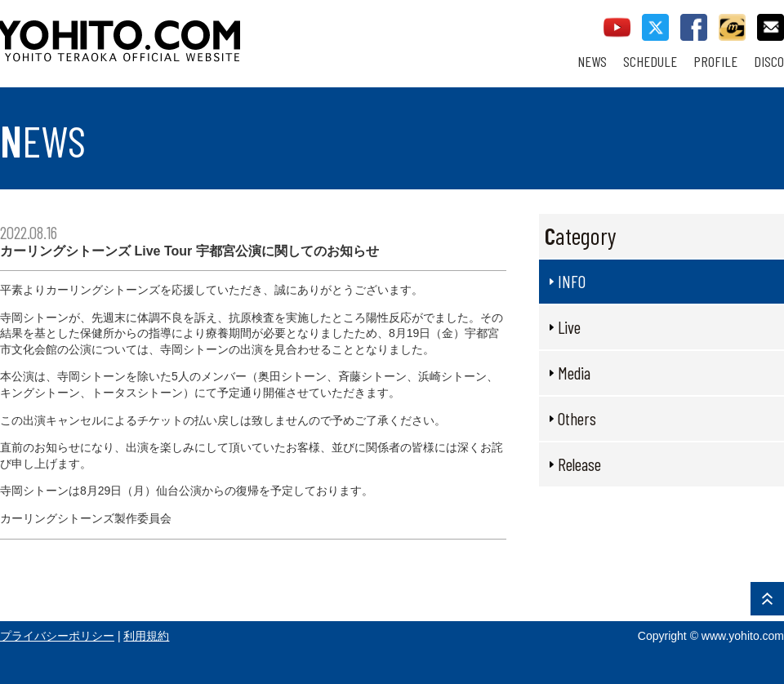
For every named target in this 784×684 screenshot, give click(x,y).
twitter (655, 27)
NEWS (592, 62)
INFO (572, 281)
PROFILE (715, 62)
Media (574, 373)
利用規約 (146, 636)
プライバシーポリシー (57, 636)
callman (732, 27)
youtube (617, 27)
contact (771, 27)
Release (579, 464)
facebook (694, 27)
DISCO (769, 62)
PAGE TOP (767, 599)
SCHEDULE (650, 62)
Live (569, 327)
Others (577, 418)
